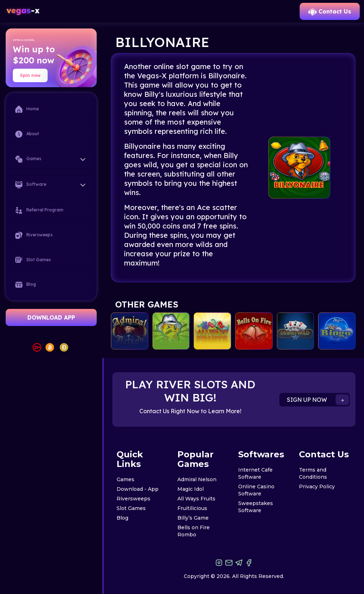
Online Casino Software (256, 490)
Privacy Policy (317, 487)
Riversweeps (34, 235)
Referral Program (39, 210)
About (27, 134)
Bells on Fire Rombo (194, 531)
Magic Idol (191, 489)
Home (27, 109)
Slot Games (33, 260)
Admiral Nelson (197, 479)
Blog (26, 285)
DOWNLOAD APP (51, 317)
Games (125, 479)
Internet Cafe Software (255, 473)
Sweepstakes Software (256, 507)
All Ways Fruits (196, 499)
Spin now (30, 75)
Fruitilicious (192, 508)
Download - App (138, 489)
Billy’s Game (193, 518)
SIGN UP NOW (318, 400)
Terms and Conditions (313, 473)
